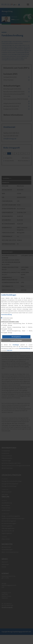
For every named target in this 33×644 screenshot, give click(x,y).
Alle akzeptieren (16, 337)
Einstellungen (16, 345)
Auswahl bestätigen (16, 340)
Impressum (10, 350)
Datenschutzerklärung (6, 315)
